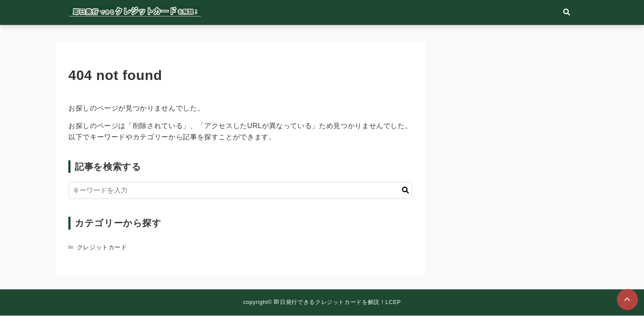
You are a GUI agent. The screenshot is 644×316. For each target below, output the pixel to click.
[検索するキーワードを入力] (240, 191)
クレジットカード (102, 248)
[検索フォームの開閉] (580, 13)
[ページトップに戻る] (627, 299)
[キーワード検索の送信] (405, 191)
